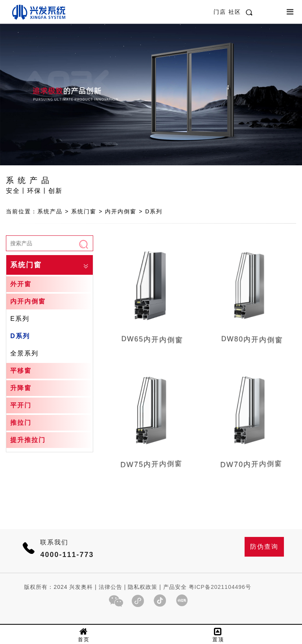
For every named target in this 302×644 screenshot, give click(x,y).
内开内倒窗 (28, 301)
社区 (235, 12)
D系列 (20, 336)
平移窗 (21, 371)
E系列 (20, 319)
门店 (221, 12)
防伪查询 (264, 547)
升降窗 (21, 388)
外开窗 (21, 284)
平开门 (21, 405)
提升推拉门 (28, 440)
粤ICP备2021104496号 (220, 587)
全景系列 (24, 353)
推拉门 (21, 423)
